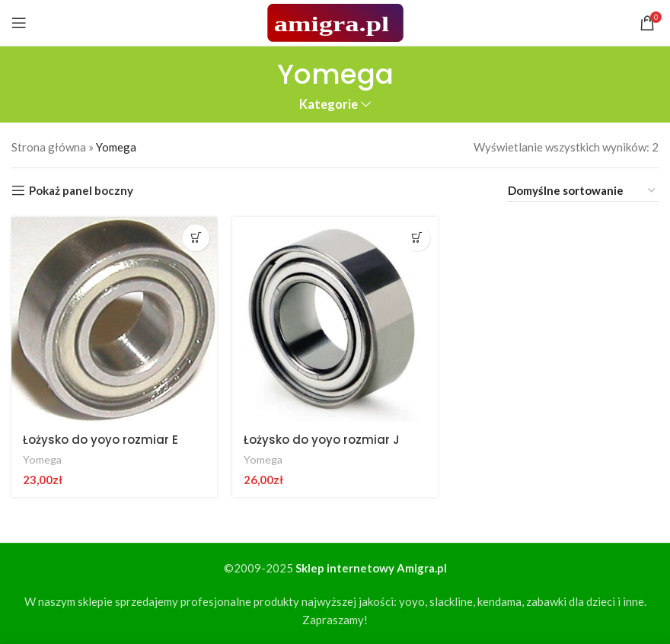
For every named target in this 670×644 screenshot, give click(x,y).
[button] (196, 238)
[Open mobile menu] (19, 23)
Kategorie (329, 105)
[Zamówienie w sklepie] (582, 191)
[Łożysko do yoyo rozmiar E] (114, 320)
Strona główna (49, 147)
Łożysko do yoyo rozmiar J (322, 440)
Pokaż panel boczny (81, 190)
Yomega (42, 459)
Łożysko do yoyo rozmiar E (100, 440)
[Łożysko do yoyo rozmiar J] (335, 320)
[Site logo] (335, 21)
